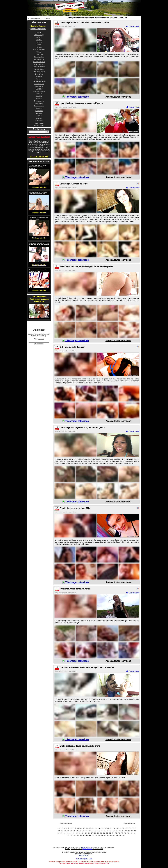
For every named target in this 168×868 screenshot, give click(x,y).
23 (117, 828)
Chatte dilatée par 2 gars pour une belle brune (80, 746)
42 (95, 831)
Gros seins (39, 96)
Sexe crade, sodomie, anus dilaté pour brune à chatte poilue (86, 266)
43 (98, 831)
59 (67, 833)
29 (136, 828)
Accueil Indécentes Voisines (40, 18)
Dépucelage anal (39, 64)
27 (130, 828)
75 (116, 833)
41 (92, 831)
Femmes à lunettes (39, 81)
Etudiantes (39, 77)
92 (99, 836)
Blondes (39, 47)
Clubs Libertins (39, 59)
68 (95, 833)
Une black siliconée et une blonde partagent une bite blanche (87, 667)
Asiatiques (39, 40)
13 (87, 828)
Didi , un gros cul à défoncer (72, 347)
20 (108, 828)
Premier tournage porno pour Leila (75, 589)
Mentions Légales (82, 859)
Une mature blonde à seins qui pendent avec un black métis (38, 193)
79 (128, 833)
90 (93, 836)
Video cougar (39, 123)
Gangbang (39, 89)
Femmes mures (39, 84)
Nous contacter (84, 855)
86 (81, 836)
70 (101, 833)
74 (113, 833)
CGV (90, 859)
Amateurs (39, 37)
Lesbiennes (39, 103)
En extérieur (39, 74)
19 (105, 828)
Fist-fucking (39, 86)
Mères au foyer (39, 106)
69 (98, 833)
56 (58, 833)
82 (69, 836)
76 (119, 833)
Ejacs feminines (39, 69)
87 (84, 836)
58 (64, 833)
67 (92, 833)
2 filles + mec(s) (39, 35)
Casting (39, 52)
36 (77, 831)
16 (96, 828)
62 (77, 833)
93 (102, 836)
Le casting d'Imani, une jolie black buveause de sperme (84, 23)
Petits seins (39, 111)
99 (120, 836)
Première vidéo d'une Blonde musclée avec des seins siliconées (38, 167)
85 (78, 836)
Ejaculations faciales (39, 72)
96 (111, 836)
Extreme (39, 79)
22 (114, 828)
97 (114, 836)
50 (120, 831)
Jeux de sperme (39, 101)
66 (89, 833)
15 (93, 828)
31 (62, 831)
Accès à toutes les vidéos (118, 97)
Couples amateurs (39, 62)
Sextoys (39, 116)
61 (74, 833)
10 (78, 828)
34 (71, 831)
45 (104, 831)
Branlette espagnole (39, 50)
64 (83, 833)
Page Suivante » (130, 823)
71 (104, 833)
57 (61, 833)
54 (132, 831)
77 (122, 833)
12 (84, 828)
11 (81, 828)
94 (105, 836)
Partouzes (39, 108)
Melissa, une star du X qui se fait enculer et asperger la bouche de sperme (39, 244)
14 (90, 828)
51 (123, 831)
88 (87, 836)
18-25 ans (39, 32)
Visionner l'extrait (134, 26)
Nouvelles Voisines (38, 26)
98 (117, 836)
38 (83, 831)
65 (86, 833)
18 (102, 828)
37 (80, 831)
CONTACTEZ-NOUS (39, 156)
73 (110, 833)
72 (107, 833)
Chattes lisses (39, 54)
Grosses (39, 99)
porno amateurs (87, 849)
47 (111, 831)
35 (74, 831)
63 (80, 833)
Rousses (39, 113)
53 (129, 831)
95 (108, 836)
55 (135, 831)
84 (75, 836)
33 (68, 831)
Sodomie (39, 118)
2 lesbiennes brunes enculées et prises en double (39, 218)
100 (124, 836)
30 (59, 831)
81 (134, 833)
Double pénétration (39, 67)
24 (120, 828)
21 (111, 828)
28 (133, 828)
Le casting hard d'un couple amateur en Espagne (81, 103)
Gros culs (39, 94)
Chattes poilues (39, 57)
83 (72, 836)
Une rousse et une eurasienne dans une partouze (38, 271)
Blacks (39, 45)
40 (89, 831)
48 (114, 831)
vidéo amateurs (85, 847)
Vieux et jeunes (39, 126)
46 (107, 831)
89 (90, 836)
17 (99, 828)
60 (71, 833)
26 (127, 828)
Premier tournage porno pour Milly (75, 508)
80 (131, 833)
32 (65, 831)
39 (86, 831)
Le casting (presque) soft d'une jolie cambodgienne (82, 428)
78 (125, 833)
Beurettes (39, 42)
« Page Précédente (65, 823)
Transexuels (39, 121)
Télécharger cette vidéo (77, 97)
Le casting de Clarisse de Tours (74, 184)
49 (117, 831)
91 (96, 836)
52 (126, 831)
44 (101, 831)
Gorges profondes (39, 91)
